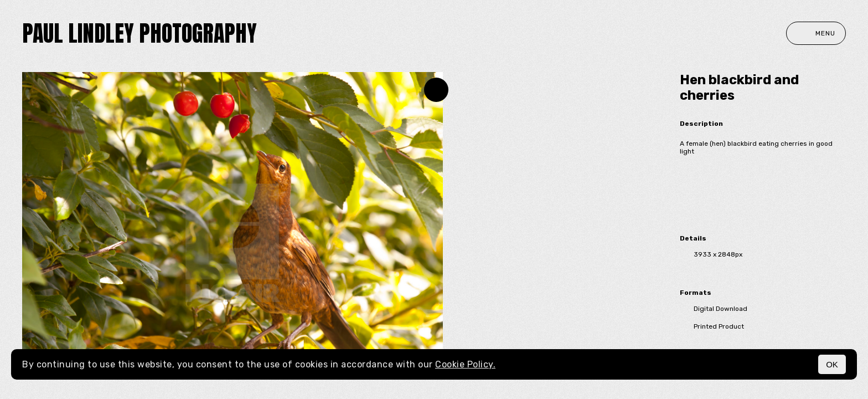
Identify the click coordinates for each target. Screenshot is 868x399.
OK (832, 364)
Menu (816, 33)
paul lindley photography (139, 33)
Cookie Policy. (465, 364)
